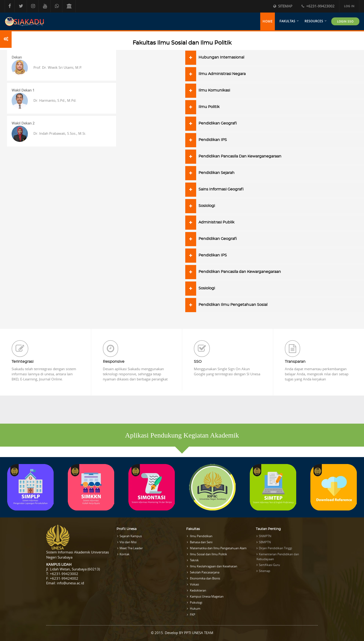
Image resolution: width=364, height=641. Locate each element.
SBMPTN (265, 542)
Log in (349, 6)
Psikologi (196, 602)
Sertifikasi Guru (269, 565)
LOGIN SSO (345, 21)
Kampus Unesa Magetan (206, 596)
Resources (314, 21)
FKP (192, 615)
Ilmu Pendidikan (201, 536)
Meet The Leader (131, 548)
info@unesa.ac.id (70, 583)
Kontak (125, 554)
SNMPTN (265, 536)
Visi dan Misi (128, 542)
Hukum (195, 608)
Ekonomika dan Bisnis (205, 578)
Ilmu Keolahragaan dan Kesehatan (213, 566)
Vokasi (194, 584)
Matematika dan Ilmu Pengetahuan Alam (218, 548)
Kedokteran (198, 590)
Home (268, 21)
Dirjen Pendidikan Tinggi (275, 548)
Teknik (194, 560)
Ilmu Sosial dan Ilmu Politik (208, 554)
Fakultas (287, 21)
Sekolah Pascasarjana (204, 572)
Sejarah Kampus (131, 536)
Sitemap (283, 6)
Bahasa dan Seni (201, 542)
